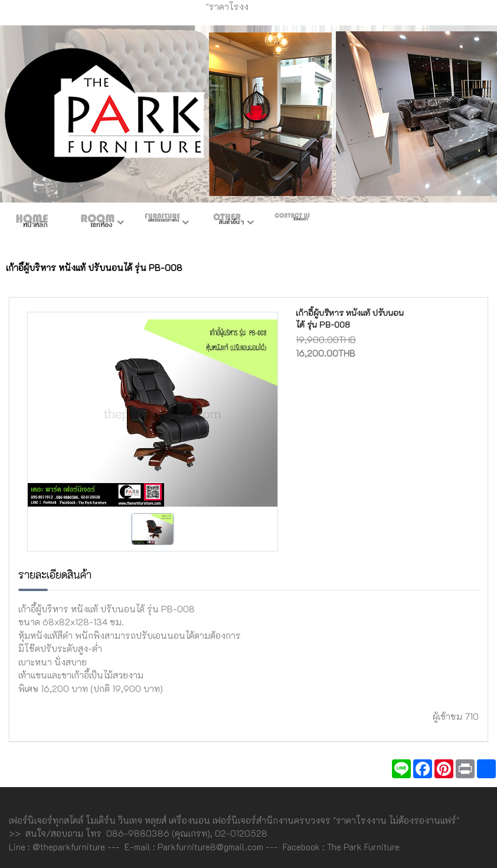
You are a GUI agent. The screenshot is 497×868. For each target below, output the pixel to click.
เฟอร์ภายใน (162, 223)
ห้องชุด (97, 223)
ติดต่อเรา (292, 223)
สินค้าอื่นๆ (227, 223)
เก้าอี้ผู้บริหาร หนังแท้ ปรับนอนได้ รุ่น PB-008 (350, 319)
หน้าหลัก (32, 223)
